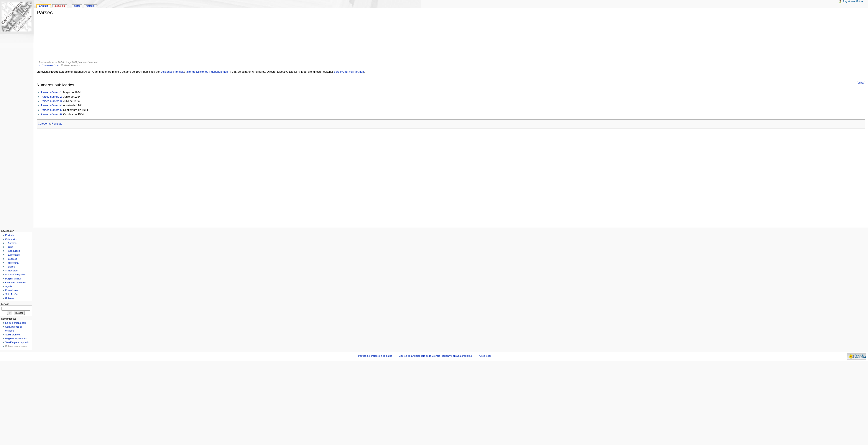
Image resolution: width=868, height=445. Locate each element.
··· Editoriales (12, 255)
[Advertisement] (451, 38)
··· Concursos (12, 251)
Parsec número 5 (51, 110)
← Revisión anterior (49, 65)
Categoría (44, 124)
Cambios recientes (16, 282)
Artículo (44, 6)
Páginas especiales (16, 338)
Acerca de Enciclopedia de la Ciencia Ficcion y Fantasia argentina (436, 356)
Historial (90, 6)
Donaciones (12, 290)
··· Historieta (12, 263)
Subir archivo (12, 335)
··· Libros (10, 267)
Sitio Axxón (11, 294)
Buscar (5, 304)
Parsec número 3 (51, 101)
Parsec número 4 (51, 105)
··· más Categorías (15, 274)
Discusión (60, 6)
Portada (10, 235)
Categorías (11, 239)
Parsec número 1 (51, 92)
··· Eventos (11, 259)
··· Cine (9, 247)
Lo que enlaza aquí (16, 323)
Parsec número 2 (51, 97)
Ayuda (9, 286)
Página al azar (13, 279)
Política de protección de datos (375, 356)
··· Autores (11, 243)
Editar (77, 6)
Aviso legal (485, 356)
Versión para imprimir (17, 342)
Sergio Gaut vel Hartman (349, 72)
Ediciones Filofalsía (172, 72)
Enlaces (10, 298)
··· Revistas (11, 271)
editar (861, 83)
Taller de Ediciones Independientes (206, 72)
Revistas (57, 124)
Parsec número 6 (51, 114)
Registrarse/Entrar (853, 1)
